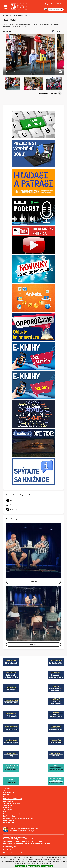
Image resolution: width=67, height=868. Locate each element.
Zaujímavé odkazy (9, 816)
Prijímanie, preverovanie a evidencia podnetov (19, 818)
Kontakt (6, 812)
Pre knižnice (7, 797)
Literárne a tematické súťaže (13, 814)
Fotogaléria (7, 807)
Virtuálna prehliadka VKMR (12, 803)
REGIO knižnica (8, 801)
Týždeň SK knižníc (18, 15)
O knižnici (7, 788)
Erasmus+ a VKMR (9, 822)
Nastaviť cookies (47, 866)
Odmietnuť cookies (33, 866)
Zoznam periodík (9, 805)
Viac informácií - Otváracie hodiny (15, 853)
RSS (52, 4)
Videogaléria (8, 810)
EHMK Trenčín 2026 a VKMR (13, 799)
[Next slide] (64, 55)
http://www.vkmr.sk (14, 850)
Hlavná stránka (7, 15)
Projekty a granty (9, 820)
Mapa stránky (46, 4)
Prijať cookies (20, 866)
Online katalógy (9, 792)
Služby (6, 790)
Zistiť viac (33, 582)
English (59, 4)
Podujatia (6, 795)
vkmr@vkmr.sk (13, 847)
